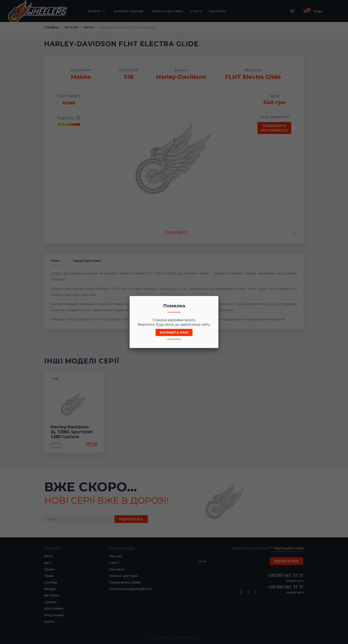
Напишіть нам (174, 332)
